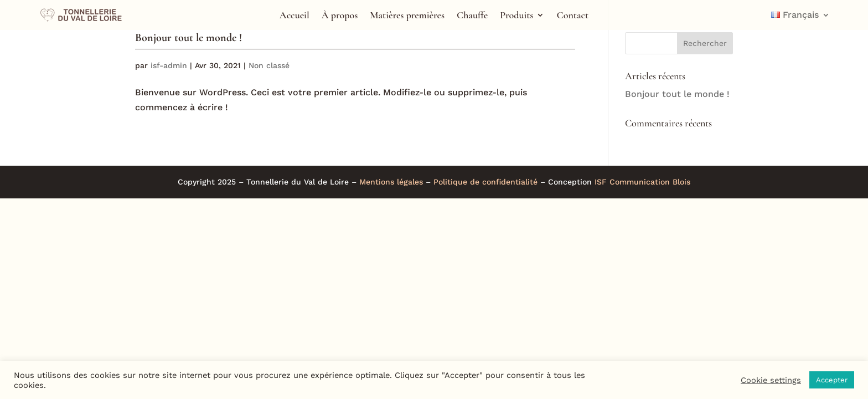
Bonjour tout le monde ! (188, 38)
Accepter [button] (832, 380)
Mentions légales (391, 182)
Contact (572, 16)
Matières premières (407, 16)
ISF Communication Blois (642, 182)
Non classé (269, 65)
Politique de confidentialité (485, 182)
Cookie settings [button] (771, 380)
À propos (340, 16)
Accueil (294, 16)
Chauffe (472, 16)
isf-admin (169, 65)
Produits (516, 16)
